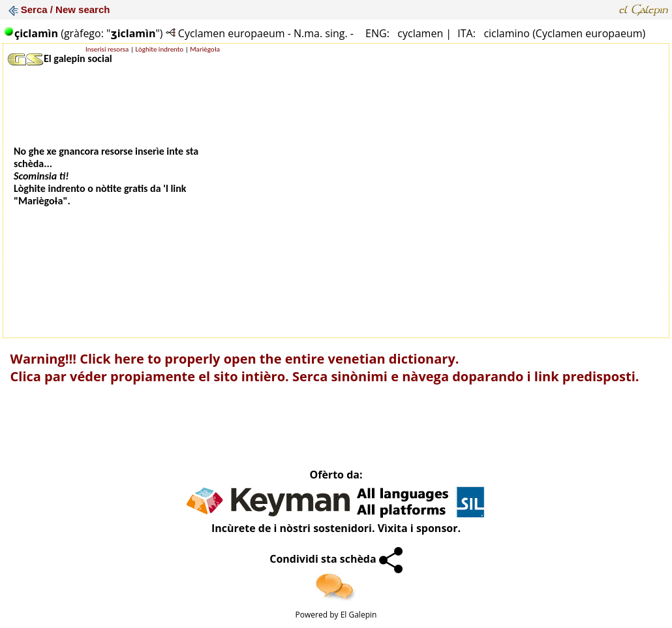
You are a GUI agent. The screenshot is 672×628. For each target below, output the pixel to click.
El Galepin (359, 615)
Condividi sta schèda (336, 559)
